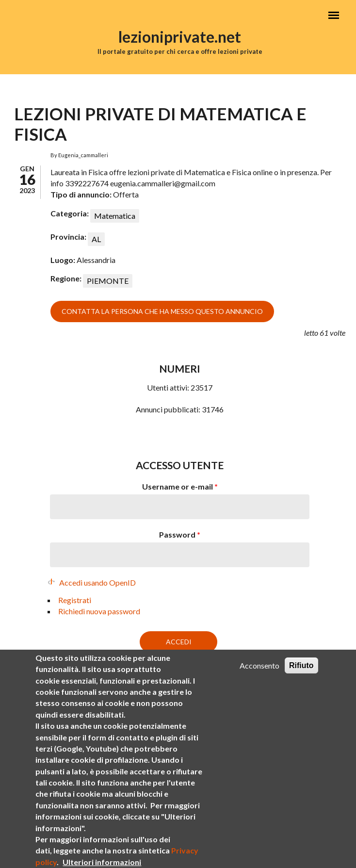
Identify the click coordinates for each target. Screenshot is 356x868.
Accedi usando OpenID (97, 582)
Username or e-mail (180, 486)
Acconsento (259, 678)
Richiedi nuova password (99, 611)
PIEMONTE (108, 281)
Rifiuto (301, 678)
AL (96, 239)
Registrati (75, 600)
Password (180, 534)
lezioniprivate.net (180, 37)
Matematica (115, 216)
